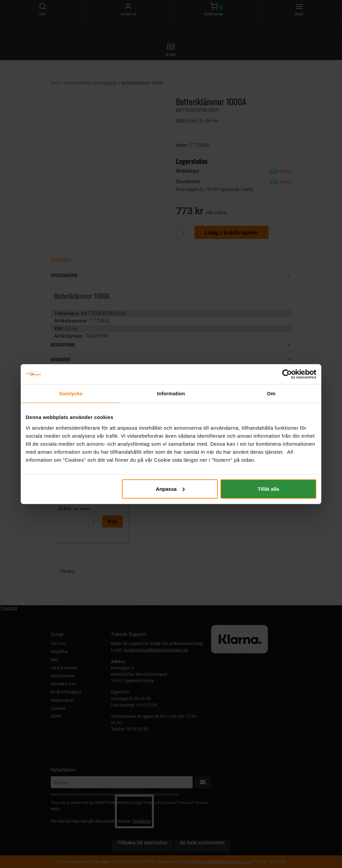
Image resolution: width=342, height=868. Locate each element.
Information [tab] (171, 393)
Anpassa (170, 489)
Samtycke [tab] (71, 393)
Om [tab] (271, 393)
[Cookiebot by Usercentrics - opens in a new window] (287, 374)
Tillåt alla (268, 489)
